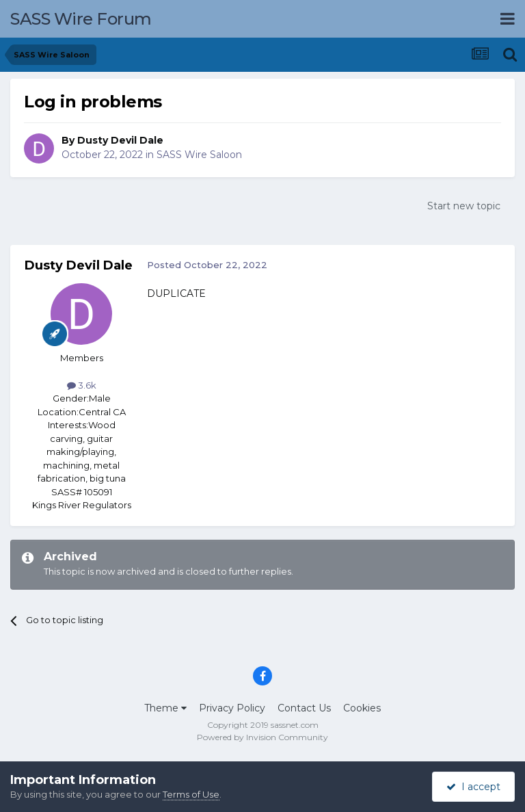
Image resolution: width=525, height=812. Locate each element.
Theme (165, 708)
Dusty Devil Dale (120, 140)
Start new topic (464, 206)
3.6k (82, 385)
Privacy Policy (232, 708)
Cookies (362, 708)
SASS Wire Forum (81, 19)
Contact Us (304, 708)
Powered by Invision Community (262, 737)
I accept (473, 787)
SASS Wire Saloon (199, 155)
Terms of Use (191, 794)
